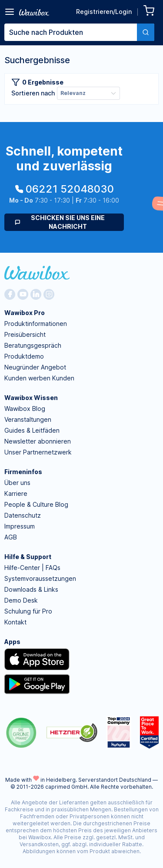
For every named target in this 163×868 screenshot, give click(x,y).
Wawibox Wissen (31, 398)
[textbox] (71, 32)
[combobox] (79, 32)
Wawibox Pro (25, 313)
